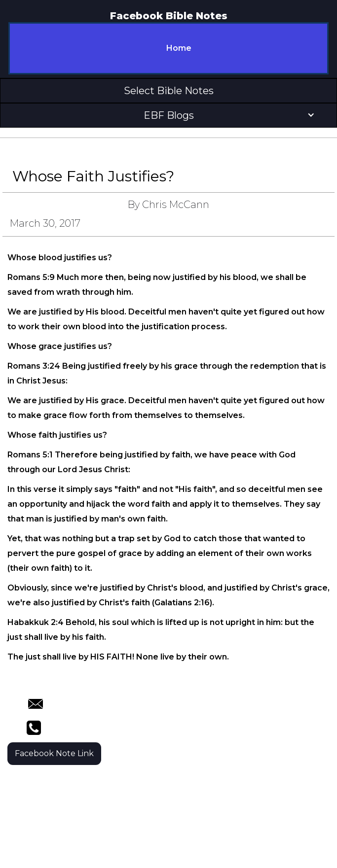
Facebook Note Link (54, 753)
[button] (168, 91)
